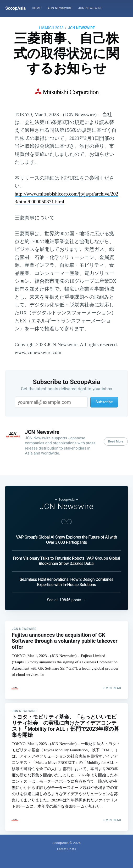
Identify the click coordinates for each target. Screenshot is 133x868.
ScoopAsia (15, 8)
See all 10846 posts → (66, 594)
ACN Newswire (60, 8)
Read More (116, 441)
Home (37, 8)
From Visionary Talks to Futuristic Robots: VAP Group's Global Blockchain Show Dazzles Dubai (66, 555)
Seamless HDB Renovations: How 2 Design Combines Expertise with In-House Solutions (66, 576)
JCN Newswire (90, 8)
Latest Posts (67, 849)
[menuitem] (37, 8)
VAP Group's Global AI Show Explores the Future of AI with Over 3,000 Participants (66, 534)
